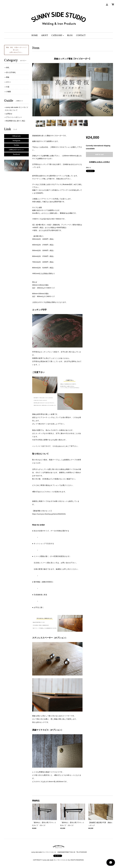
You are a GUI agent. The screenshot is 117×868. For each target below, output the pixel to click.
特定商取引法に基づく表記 (15, 121)
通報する (88, 168)
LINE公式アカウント (16, 150)
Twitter (16, 145)
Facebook (16, 154)
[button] (58, 36)
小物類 (8, 92)
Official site (16, 136)
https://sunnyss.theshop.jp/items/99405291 (49, 514)
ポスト (8, 82)
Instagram (16, 141)
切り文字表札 (11, 72)
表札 (8, 68)
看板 (8, 77)
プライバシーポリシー (14, 117)
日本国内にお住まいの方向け (99, 162)
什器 (8, 87)
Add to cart (99, 154)
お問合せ (9, 114)
